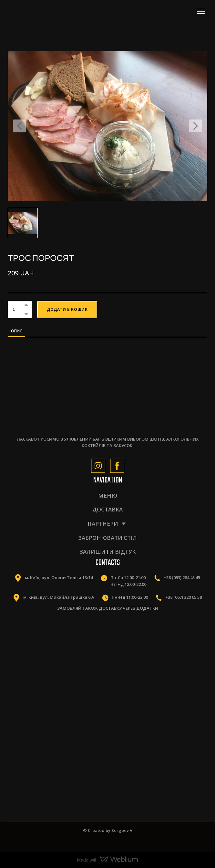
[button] (26, 305)
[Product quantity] (18, 309)
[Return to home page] (36, 11)
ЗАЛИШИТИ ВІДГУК (108, 552)
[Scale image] (55, 651)
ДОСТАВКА (107, 509)
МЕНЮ (108, 496)
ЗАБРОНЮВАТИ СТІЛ (108, 538)
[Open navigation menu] (201, 11)
